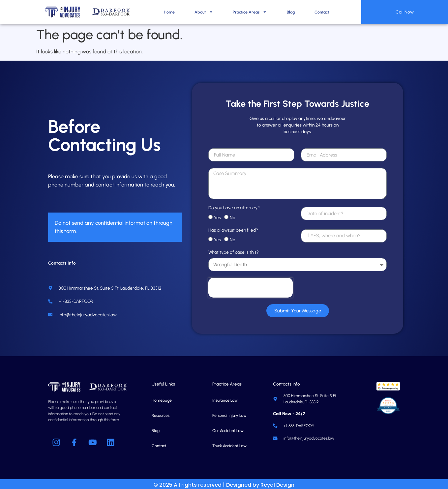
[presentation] (251, 286)
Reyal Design (277, 483)
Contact (322, 12)
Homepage (162, 398)
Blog (291, 12)
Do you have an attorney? (234, 206)
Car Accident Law (228, 429)
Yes (217, 216)
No (233, 216)
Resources (161, 413)
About (204, 12)
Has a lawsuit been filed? (233, 228)
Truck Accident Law (229, 444)
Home (169, 12)
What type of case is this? (234, 250)
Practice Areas (250, 12)
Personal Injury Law (229, 413)
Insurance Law (225, 398)
